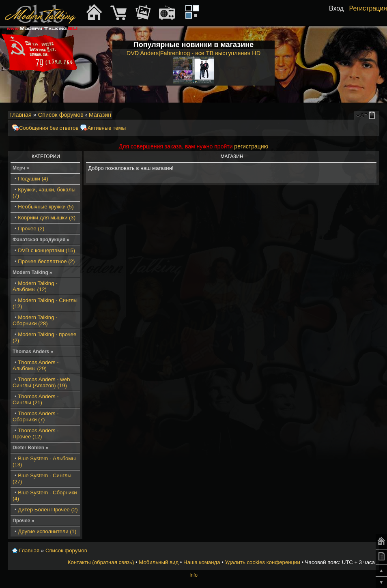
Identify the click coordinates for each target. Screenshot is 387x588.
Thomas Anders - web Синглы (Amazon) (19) (41, 382)
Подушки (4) (33, 179)
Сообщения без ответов (49, 128)
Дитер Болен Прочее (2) (48, 510)
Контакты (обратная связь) (101, 562)
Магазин (100, 115)
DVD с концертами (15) (46, 250)
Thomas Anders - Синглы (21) (36, 399)
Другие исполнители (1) (47, 531)
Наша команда (202, 562)
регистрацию (251, 146)
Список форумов (61, 115)
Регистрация (368, 8)
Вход (336, 8)
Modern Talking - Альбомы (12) (35, 286)
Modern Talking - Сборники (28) (35, 320)
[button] (339, 17)
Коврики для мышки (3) (47, 218)
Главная (20, 115)
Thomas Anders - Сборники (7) (36, 416)
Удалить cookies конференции (262, 562)
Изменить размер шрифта (362, 115)
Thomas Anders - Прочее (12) (36, 433)
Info (193, 575)
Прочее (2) (31, 229)
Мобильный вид (373, 115)
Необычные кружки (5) (46, 207)
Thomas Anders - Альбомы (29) (36, 365)
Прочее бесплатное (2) (46, 261)
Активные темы (106, 128)
